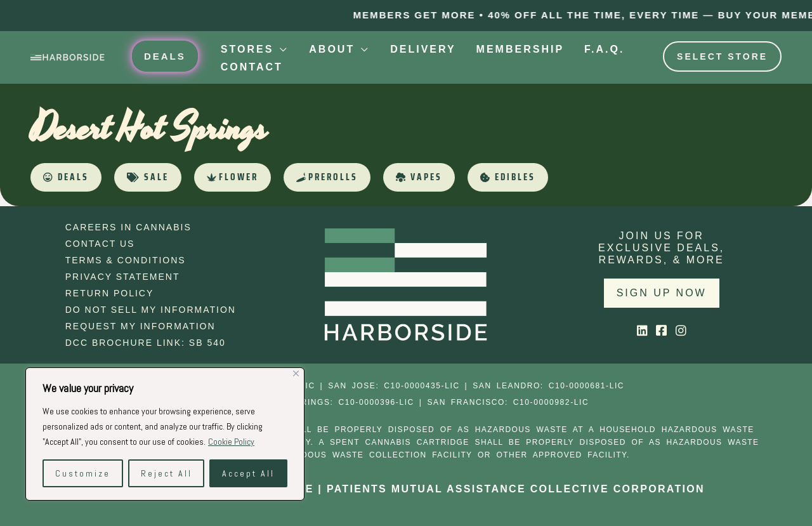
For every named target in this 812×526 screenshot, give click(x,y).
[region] (165, 434)
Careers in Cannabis (128, 227)
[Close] (296, 373)
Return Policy (110, 293)
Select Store (722, 56)
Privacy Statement (123, 277)
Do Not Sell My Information (151, 310)
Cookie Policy (231, 442)
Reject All (167, 473)
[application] (281, 49)
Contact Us (100, 244)
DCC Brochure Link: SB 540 (146, 343)
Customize (83, 473)
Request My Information (141, 326)
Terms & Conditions (126, 260)
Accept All (248, 473)
